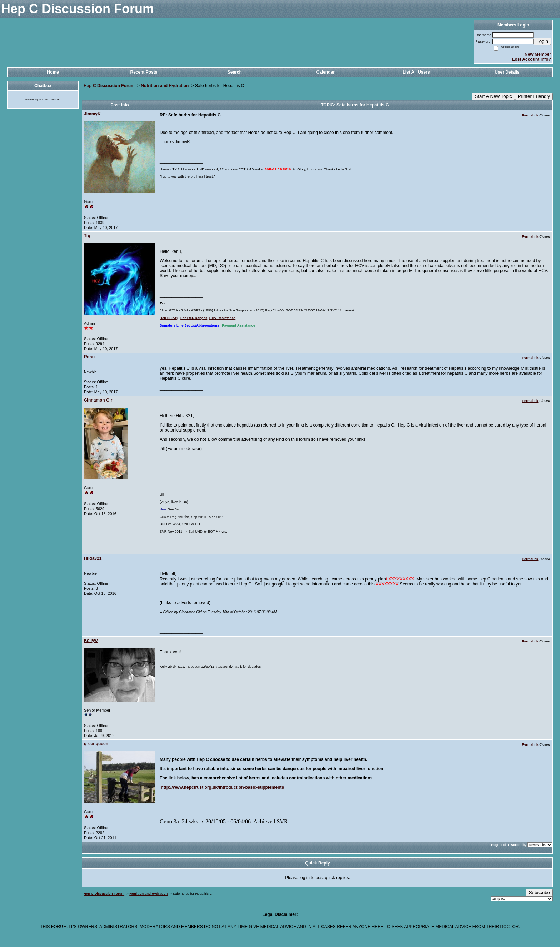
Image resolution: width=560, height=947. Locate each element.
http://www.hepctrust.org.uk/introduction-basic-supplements (222, 787)
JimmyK (92, 114)
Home (53, 72)
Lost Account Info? (532, 59)
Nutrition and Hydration (165, 86)
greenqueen (96, 744)
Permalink (530, 115)
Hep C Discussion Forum (109, 86)
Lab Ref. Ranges (194, 318)
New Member (538, 54)
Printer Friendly (534, 96)
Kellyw (91, 641)
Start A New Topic (493, 96)
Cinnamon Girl (99, 400)
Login (542, 41)
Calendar (325, 72)
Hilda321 (93, 558)
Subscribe (539, 893)
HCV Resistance (222, 318)
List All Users (416, 72)
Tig (87, 236)
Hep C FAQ (169, 318)
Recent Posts (144, 72)
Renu (89, 357)
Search (235, 72)
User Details (507, 72)
